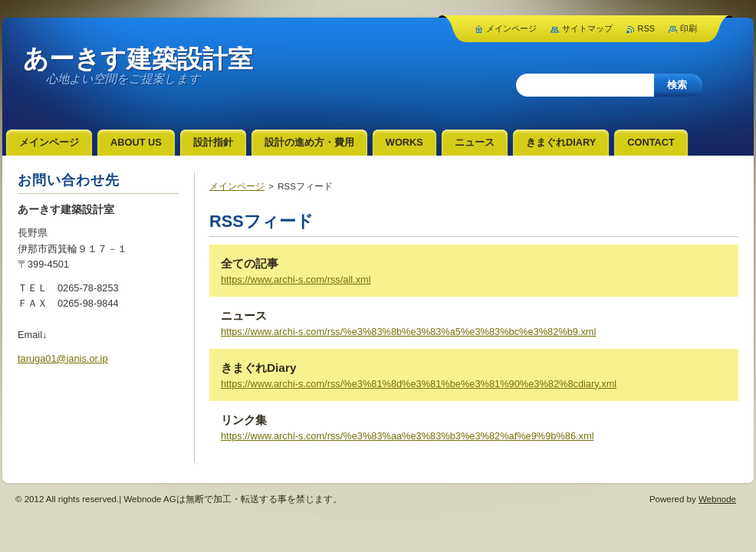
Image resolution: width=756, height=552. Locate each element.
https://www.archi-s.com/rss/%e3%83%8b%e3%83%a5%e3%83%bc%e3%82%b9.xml (408, 332)
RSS (646, 28)
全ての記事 (250, 263)
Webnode (717, 499)
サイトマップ (587, 28)
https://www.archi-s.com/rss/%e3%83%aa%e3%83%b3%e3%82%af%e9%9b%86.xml (408, 436)
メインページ (237, 186)
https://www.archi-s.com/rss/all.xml (296, 279)
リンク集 (244, 420)
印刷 (689, 28)
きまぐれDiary (258, 368)
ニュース (244, 315)
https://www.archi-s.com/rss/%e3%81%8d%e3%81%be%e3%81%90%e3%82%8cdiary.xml (419, 384)
